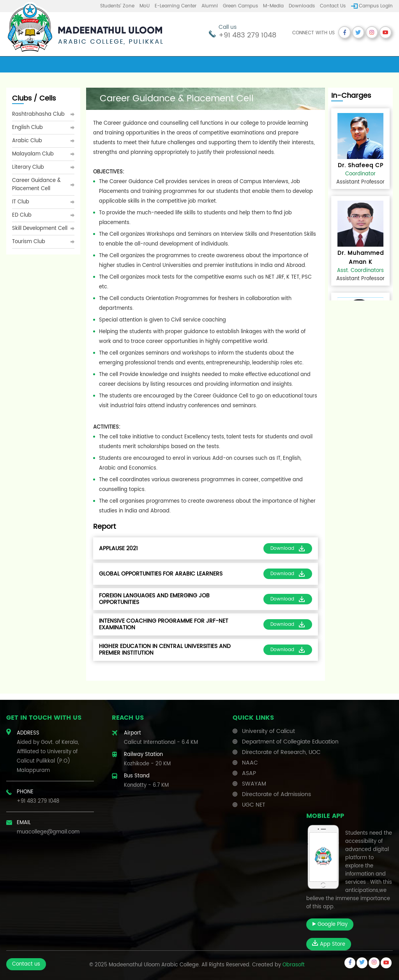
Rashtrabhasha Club (38, 114)
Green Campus (240, 6)
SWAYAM (254, 784)
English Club (27, 128)
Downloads (302, 6)
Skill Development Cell (40, 229)
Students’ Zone (117, 6)
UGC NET (254, 805)
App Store (329, 944)
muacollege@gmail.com (48, 832)
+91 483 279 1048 (247, 35)
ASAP (249, 773)
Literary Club (28, 167)
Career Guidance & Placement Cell (36, 185)
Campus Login (376, 6)
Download (288, 548)
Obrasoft (294, 965)
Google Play (330, 924)
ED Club (22, 215)
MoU (145, 6)
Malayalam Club (33, 154)
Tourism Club (29, 242)
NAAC (250, 763)
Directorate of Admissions (276, 794)
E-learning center (176, 6)
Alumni (210, 6)
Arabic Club (27, 141)
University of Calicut (268, 731)
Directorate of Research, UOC (281, 752)
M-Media (273, 6)
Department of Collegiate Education (290, 742)
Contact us (333, 6)
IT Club (21, 202)
